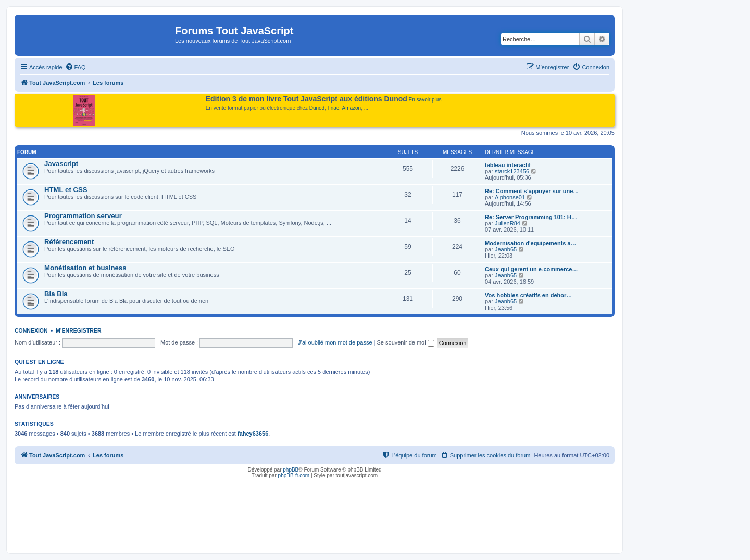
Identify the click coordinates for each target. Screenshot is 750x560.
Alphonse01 (510, 197)
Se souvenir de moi (406, 342)
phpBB (291, 470)
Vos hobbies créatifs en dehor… (528, 295)
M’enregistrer (79, 330)
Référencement (69, 242)
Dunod (317, 108)
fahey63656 (253, 434)
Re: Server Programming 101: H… (531, 217)
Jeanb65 (506, 249)
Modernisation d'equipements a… (531, 243)
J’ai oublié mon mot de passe (335, 342)
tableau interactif (508, 165)
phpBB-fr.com (294, 475)
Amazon (352, 108)
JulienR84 (508, 223)
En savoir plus (425, 100)
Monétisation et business (85, 268)
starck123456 (512, 171)
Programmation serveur (83, 216)
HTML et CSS (66, 190)
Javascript (61, 164)
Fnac (333, 108)
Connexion (31, 330)
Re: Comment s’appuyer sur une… (532, 191)
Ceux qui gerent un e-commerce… (532, 269)
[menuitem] (76, 67)
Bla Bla (56, 294)
